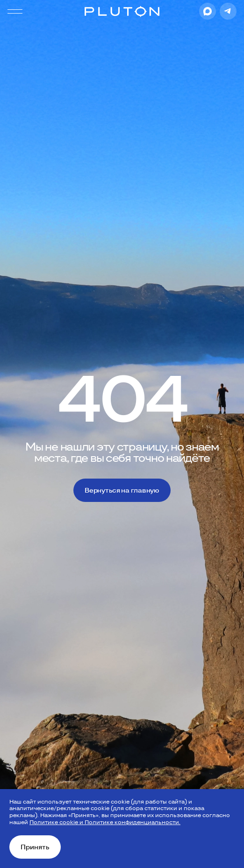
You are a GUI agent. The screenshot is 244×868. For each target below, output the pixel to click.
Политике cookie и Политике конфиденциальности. (105, 822)
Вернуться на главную (122, 490)
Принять (35, 847)
